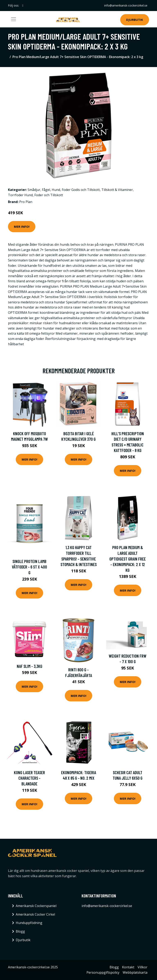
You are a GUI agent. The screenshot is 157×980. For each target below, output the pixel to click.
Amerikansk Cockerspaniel (36, 906)
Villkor (142, 967)
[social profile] (23, 6)
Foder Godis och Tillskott (81, 190)
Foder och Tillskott (49, 195)
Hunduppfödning (29, 923)
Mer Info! (22, 226)
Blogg (20, 931)
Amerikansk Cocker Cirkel (35, 914)
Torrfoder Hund (20, 195)
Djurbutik (135, 20)
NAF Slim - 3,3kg (30, 666)
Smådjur (34, 190)
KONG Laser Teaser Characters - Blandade (29, 778)
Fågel (46, 190)
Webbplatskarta (135, 972)
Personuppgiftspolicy (103, 972)
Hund (56, 190)
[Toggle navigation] (13, 19)
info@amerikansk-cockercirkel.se (126, 5)
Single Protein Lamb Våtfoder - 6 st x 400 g (29, 567)
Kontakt (128, 967)
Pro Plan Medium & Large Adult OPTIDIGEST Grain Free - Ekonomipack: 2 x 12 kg (128, 559)
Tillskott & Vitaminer (117, 190)
